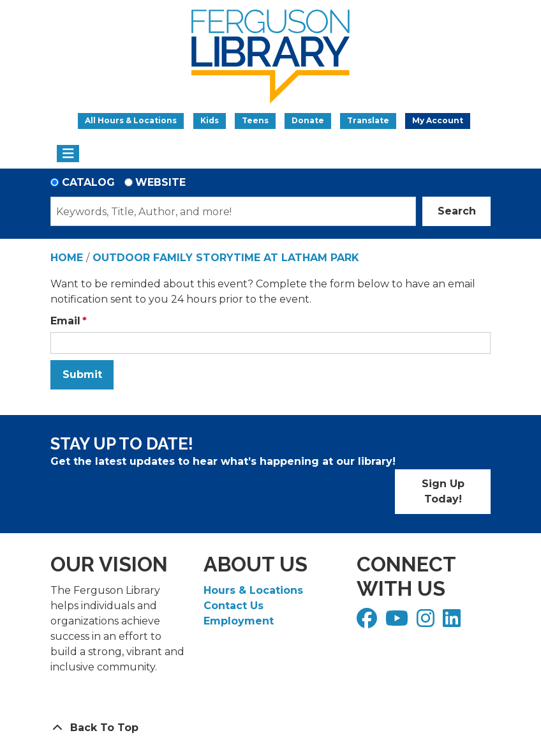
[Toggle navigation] (68, 154)
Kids (210, 120)
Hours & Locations (253, 590)
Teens (255, 120)
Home (67, 258)
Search (457, 211)
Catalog (88, 182)
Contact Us (233, 606)
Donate (308, 120)
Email (65, 321)
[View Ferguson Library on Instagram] (427, 622)
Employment (239, 621)
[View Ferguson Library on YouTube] (398, 622)
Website (160, 182)
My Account (438, 120)
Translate (368, 120)
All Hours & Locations (131, 120)
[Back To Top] (270, 728)
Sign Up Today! (443, 491)
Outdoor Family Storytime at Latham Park (226, 258)
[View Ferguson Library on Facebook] (368, 622)
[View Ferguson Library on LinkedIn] (453, 622)
